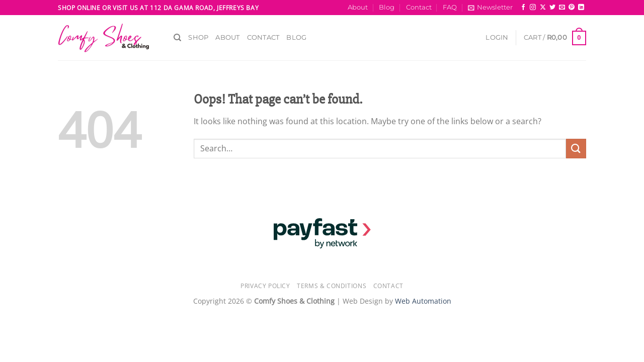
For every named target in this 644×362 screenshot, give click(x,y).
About (358, 7)
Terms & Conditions (332, 286)
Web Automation (423, 301)
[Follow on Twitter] (552, 8)
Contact (419, 7)
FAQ (450, 7)
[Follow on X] (543, 8)
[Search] (177, 38)
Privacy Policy (265, 286)
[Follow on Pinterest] (572, 8)
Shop (198, 37)
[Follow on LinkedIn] (581, 8)
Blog (387, 7)
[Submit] (576, 149)
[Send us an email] (562, 8)
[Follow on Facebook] (523, 8)
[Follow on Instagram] (533, 8)
